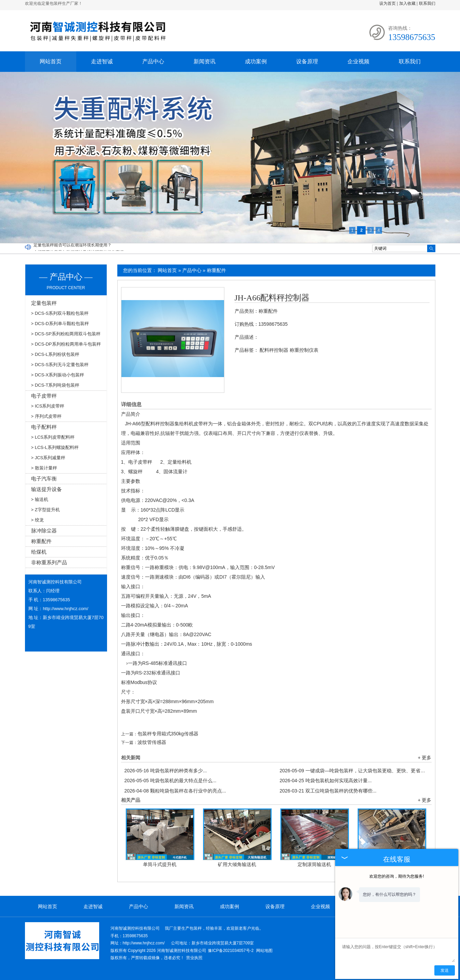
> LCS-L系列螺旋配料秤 (55, 447)
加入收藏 (407, 3)
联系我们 (427, 3)
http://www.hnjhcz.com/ (65, 609)
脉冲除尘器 (44, 531)
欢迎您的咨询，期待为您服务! (397, 876)
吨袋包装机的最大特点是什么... (170, 781)
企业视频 (358, 61)
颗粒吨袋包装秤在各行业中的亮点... (175, 791)
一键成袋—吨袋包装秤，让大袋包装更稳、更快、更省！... (354, 771)
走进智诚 (102, 61)
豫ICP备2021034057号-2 (231, 951)
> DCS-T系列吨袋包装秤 (55, 385)
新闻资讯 (205, 61)
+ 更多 (424, 758)
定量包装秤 (44, 303)
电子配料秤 (44, 427)
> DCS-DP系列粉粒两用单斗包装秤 (66, 344)
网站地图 (264, 951)
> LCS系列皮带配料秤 (53, 437)
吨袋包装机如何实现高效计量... (326, 781)
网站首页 (51, 61)
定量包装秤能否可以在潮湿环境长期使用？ (73, 247)
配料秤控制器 (274, 350)
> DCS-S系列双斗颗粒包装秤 (60, 313)
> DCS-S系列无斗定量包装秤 (60, 365)
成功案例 (256, 61)
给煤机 (39, 552)
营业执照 (194, 958)
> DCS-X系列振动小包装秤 (58, 375)
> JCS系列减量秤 (48, 458)
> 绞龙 (37, 520)
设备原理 (307, 61)
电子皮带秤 (44, 396)
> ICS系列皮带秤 (48, 406)
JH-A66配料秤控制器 (272, 298)
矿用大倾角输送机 (237, 864)
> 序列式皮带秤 (46, 416)
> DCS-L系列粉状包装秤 (55, 354)
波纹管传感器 (152, 742)
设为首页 (387, 3)
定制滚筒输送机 (314, 864)
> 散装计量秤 (44, 468)
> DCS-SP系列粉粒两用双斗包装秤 (66, 334)
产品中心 (153, 61)
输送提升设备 (47, 489)
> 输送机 (40, 499)
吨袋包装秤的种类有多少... (166, 771)
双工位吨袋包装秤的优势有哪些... (328, 791)
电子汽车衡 (44, 479)
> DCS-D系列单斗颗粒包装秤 (60, 324)
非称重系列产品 (49, 562)
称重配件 (216, 270)
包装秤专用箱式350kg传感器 (168, 734)
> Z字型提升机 (45, 510)
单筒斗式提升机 (160, 864)
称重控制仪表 (304, 350)
